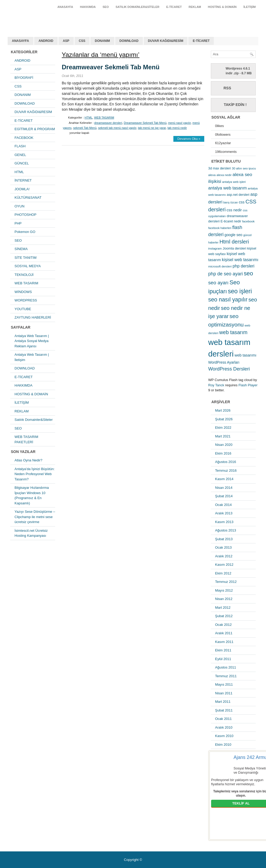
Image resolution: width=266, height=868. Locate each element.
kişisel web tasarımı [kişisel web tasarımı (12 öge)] (240, 260)
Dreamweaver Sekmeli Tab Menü (111, 67)
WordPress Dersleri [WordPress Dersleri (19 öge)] (229, 369)
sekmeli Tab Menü (85, 128)
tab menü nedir (177, 128)
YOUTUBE (23, 309)
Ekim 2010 (223, 745)
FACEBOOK (24, 138)
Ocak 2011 (223, 719)
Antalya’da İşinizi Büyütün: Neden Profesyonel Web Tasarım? (35, 474)
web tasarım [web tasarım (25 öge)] (233, 332)
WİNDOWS (23, 292)
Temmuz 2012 (226, 582)
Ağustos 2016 (226, 462)
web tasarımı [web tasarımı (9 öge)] (246, 355)
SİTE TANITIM (25, 258)
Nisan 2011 (224, 693)
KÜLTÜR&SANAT (28, 198)
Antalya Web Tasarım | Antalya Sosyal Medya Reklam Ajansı (32, 341)
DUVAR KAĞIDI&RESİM (166, 41)
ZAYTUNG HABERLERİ (33, 317)
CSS (82, 41)
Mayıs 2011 (224, 684)
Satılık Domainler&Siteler (137, 7)
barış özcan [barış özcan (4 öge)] (231, 202)
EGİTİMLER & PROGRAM (35, 129)
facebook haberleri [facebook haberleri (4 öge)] (220, 228)
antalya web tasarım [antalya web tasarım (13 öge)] (227, 188)
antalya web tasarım (42, 20)
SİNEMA (21, 249)
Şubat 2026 (224, 419)
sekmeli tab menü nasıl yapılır (117, 128)
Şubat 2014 (224, 496)
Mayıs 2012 (224, 590)
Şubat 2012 (224, 616)
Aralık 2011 (224, 633)
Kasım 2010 (224, 736)
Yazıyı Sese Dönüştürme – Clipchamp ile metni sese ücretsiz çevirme (35, 517)
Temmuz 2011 (226, 676)
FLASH (20, 146)
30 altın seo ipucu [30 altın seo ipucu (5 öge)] (244, 168)
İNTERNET (23, 180)
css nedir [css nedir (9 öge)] (234, 210)
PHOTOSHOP (25, 215)
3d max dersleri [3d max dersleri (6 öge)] (220, 168)
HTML (19, 172)
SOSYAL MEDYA (28, 266)
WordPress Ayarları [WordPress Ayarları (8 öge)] (224, 362)
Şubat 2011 (224, 710)
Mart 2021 (223, 436)
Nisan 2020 (224, 445)
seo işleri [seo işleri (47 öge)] (240, 291)
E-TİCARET (174, 7)
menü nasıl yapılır (179, 123)
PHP (18, 223)
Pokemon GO (25, 232)
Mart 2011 (223, 702)
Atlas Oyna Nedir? (28, 460)
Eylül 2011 (223, 659)
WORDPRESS (26, 300)
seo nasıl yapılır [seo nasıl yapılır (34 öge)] (228, 300)
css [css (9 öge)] (242, 202)
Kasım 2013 (224, 522)
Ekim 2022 (223, 428)
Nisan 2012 (224, 599)
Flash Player (248, 385)
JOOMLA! (22, 189)
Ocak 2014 (223, 505)
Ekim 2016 (223, 453)
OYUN (20, 206)
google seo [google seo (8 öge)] (234, 235)
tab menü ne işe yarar (152, 128)
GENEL (20, 155)
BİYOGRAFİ (24, 78)
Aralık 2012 (224, 556)
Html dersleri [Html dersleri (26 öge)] (234, 242)
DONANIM (102, 41)
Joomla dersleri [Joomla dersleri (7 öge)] (234, 248)
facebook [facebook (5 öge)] (248, 221)
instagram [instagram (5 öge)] (215, 248)
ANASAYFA (65, 7)
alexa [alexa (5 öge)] (212, 175)
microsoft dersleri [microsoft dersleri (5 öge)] (220, 266)
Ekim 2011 (223, 650)
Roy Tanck (216, 385)
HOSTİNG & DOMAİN (222, 7)
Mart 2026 (223, 410)
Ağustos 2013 (226, 530)
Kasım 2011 (224, 642)
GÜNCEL (22, 163)
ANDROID (46, 41)
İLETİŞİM (250, 7)
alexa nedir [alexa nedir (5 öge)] (224, 175)
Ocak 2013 (223, 547)
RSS (227, 88)
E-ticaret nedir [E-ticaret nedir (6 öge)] (231, 221)
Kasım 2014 (224, 479)
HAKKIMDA (88, 7)
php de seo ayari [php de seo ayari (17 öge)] (225, 274)
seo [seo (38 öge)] (248, 273)
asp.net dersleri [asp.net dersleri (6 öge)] (238, 195)
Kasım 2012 (224, 565)
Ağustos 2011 (226, 667)
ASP (66, 41)
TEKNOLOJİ (24, 275)
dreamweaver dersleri (108, 123)
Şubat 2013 (224, 539)
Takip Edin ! (235, 105)
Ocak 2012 (223, 625)
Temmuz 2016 (226, 470)
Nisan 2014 (224, 488)
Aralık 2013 (224, 513)
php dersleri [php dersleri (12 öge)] (243, 266)
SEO (106, 7)
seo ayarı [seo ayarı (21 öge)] (218, 283)
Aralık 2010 (224, 727)
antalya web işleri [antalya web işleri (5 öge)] (234, 182)
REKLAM (195, 7)
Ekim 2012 (223, 573)
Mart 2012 (223, 608)
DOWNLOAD (129, 41)
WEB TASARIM (26, 283)
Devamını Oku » (189, 139)
